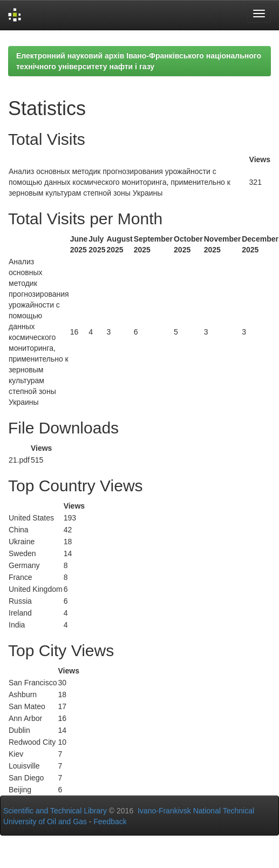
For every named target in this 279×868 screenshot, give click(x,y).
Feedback (110, 822)
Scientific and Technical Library (55, 811)
